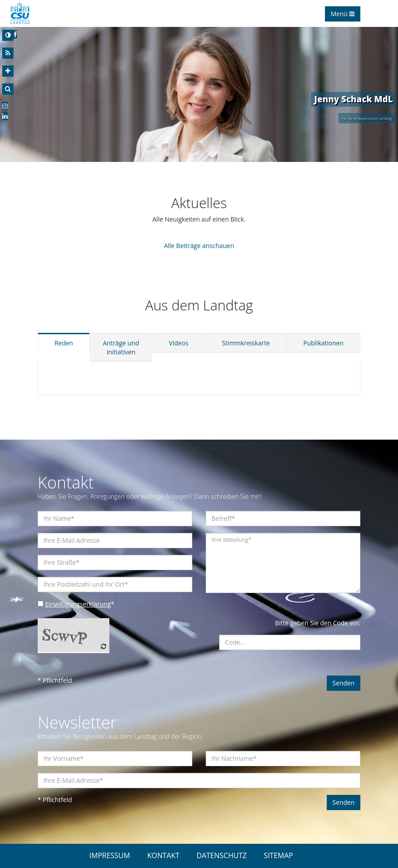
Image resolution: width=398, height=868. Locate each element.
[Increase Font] (8, 71)
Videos (179, 343)
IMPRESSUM (110, 855)
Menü (343, 14)
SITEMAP (279, 855)
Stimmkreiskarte (246, 343)
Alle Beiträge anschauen (199, 246)
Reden (64, 343)
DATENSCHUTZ (222, 855)
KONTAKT (163, 855)
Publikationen (324, 343)
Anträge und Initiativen (121, 347)
